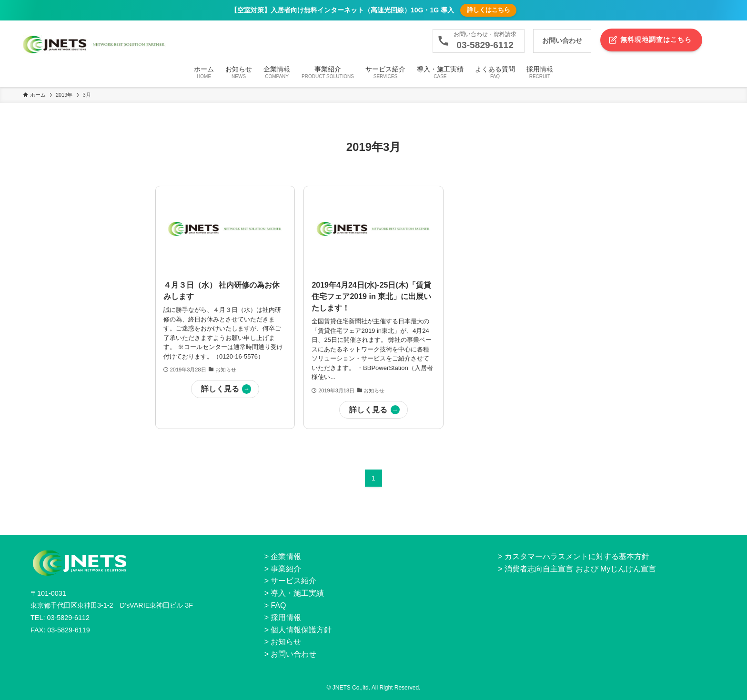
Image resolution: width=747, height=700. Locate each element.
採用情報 (286, 617)
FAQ (278, 605)
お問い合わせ (293, 654)
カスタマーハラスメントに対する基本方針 (577, 556)
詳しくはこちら (489, 10)
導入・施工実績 (297, 593)
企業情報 (286, 556)
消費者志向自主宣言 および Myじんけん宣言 (580, 569)
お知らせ (286, 642)
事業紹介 (286, 569)
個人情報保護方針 (301, 630)
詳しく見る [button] (220, 389)
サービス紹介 (293, 581)
